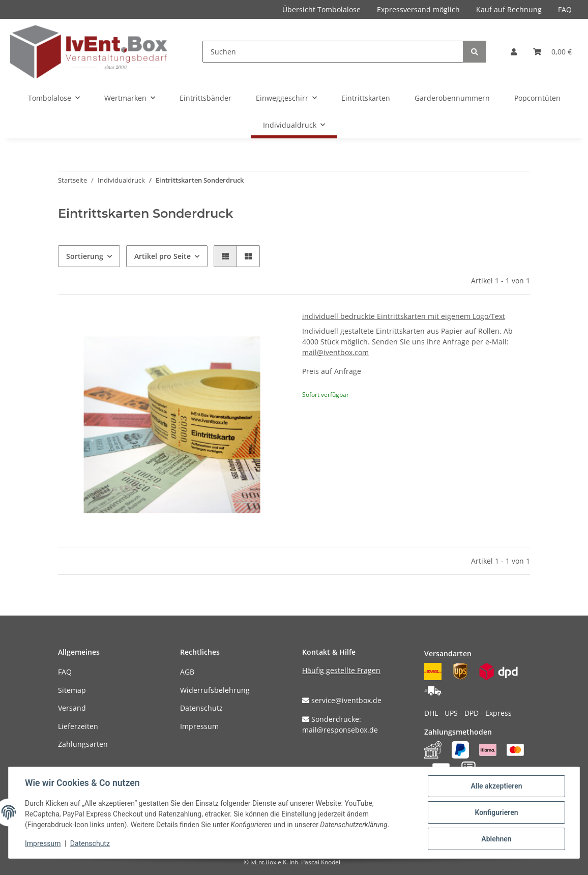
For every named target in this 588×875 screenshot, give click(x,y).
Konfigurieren (496, 812)
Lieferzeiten (78, 726)
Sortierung (85, 256)
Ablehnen (496, 839)
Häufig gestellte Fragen (341, 670)
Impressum (199, 726)
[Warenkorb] (552, 52)
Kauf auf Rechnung (509, 9)
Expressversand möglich (418, 9)
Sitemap (72, 690)
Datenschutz (201, 708)
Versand (72, 708)
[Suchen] (333, 52)
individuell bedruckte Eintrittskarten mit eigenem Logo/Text (404, 316)
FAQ (565, 9)
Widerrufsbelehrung (215, 690)
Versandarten (448, 653)
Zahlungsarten (83, 744)
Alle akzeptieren (496, 786)
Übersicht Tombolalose (321, 9)
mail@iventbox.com (335, 352)
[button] (514, 52)
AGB (187, 672)
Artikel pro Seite (163, 256)
